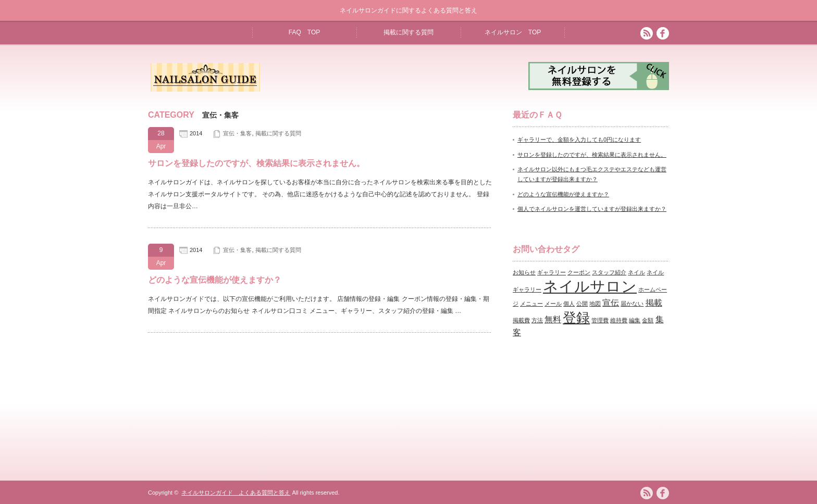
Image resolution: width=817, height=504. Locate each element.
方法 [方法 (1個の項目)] (537, 320)
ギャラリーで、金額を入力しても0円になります (579, 140)
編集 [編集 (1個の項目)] (635, 320)
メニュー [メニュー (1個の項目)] (531, 304)
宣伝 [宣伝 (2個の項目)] (611, 303)
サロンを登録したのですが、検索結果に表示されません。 (256, 163)
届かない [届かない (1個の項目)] (632, 304)
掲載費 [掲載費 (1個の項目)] (521, 320)
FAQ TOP (304, 32)
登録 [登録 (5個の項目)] (576, 318)
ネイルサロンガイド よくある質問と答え (236, 493)
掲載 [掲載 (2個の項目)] (654, 303)
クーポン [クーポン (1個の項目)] (579, 272)
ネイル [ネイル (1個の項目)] (636, 272)
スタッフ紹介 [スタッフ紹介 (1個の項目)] (609, 272)
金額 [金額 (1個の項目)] (648, 320)
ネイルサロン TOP (513, 32)
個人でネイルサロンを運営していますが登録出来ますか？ (592, 209)
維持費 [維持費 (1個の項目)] (619, 320)
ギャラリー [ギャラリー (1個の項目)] (552, 272)
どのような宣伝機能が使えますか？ (215, 280)
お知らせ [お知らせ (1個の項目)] (524, 272)
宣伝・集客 (237, 133)
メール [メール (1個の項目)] (553, 304)
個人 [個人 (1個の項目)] (569, 304)
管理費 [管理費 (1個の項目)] (600, 320)
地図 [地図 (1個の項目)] (595, 304)
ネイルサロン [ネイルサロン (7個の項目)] (590, 286)
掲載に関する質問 (408, 32)
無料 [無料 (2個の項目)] (553, 319)
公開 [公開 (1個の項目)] (582, 304)
